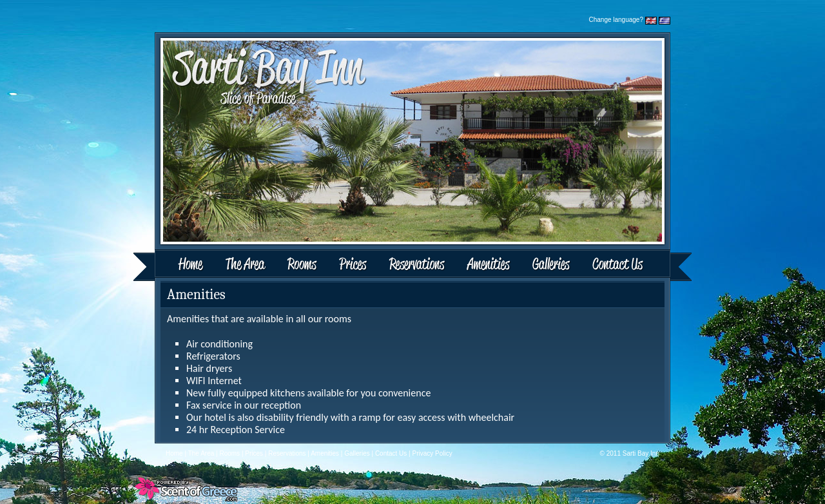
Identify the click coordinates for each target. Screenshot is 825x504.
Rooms (303, 265)
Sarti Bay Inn (641, 453)
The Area (247, 265)
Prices (353, 265)
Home (175, 265)
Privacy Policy (432, 453)
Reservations (416, 265)
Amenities (488, 265)
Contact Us (636, 265)
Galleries (551, 265)
